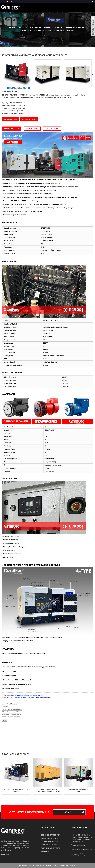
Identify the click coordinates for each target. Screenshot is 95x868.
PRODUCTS (25, 28)
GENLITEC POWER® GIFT (50, 845)
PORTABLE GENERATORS (51, 848)
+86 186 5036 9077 (80, 845)
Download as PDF (29, 119)
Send (5, 720)
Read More (5, 854)
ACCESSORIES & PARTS (50, 842)
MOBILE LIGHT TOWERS (50, 838)
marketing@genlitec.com (83, 849)
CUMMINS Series (74, 28)
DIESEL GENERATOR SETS (48, 28)
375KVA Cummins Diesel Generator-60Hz (26, 695)
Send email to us (11, 119)
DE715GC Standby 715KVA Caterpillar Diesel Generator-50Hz (29, 697)
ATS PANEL (45, 851)
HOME (12, 28)
